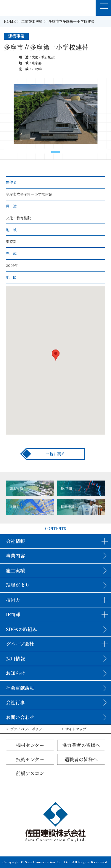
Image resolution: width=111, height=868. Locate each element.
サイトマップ (76, 729)
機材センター (30, 745)
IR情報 (13, 614)
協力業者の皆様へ (81, 745)
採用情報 (15, 659)
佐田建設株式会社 (23, 8)
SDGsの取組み (21, 629)
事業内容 (15, 556)
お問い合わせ (20, 717)
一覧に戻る (55, 454)
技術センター (30, 759)
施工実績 (15, 571)
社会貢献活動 (20, 688)
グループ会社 (20, 644)
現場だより (18, 585)
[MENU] (103, 8)
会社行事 (15, 702)
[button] (56, 152)
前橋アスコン (30, 773)
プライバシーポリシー (28, 729)
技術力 (13, 600)
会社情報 (15, 541)
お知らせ (15, 673)
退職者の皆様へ (81, 759)
